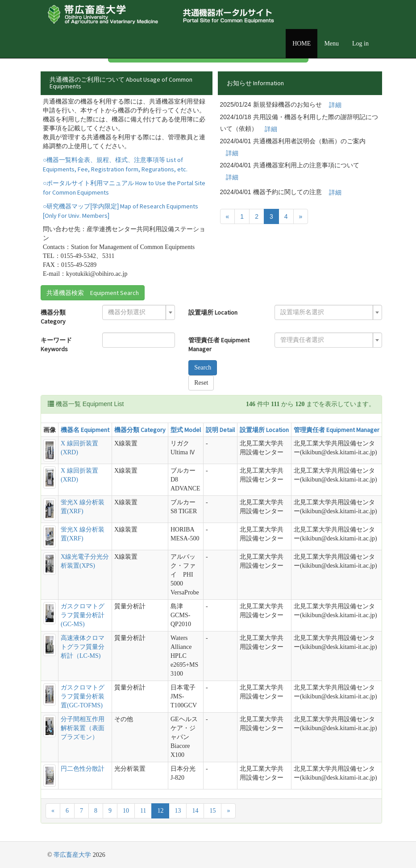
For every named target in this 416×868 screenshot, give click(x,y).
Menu (331, 44)
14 (195, 811)
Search (203, 368)
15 (212, 811)
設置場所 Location (213, 312)
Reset (201, 383)
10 (126, 811)
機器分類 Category (53, 317)
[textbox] (136, 312)
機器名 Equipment (85, 430)
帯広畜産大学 (72, 855)
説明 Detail (220, 430)
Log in (360, 44)
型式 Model (186, 430)
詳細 (335, 105)
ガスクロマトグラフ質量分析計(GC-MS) (83, 615)
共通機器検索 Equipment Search (93, 293)
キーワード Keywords (56, 345)
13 (178, 811)
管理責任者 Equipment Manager (219, 345)
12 (160, 811)
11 (143, 811)
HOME (302, 44)
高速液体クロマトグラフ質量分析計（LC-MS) (83, 647)
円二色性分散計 (83, 769)
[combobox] (139, 312)
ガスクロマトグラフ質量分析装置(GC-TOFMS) (83, 696)
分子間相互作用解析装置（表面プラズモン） (83, 728)
